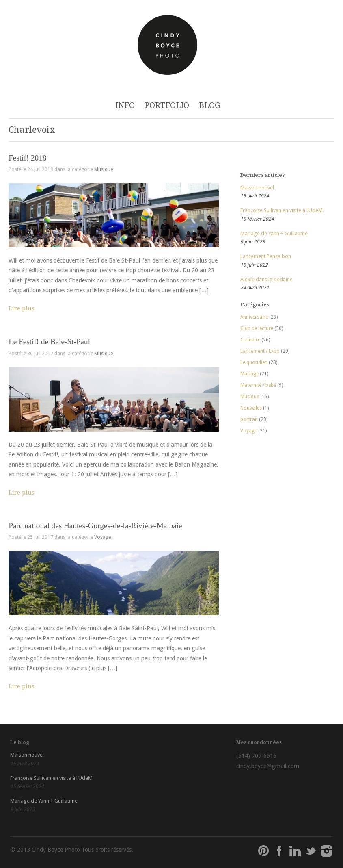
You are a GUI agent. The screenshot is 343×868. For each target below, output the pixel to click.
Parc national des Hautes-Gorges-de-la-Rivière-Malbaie (95, 526)
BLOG (210, 105)
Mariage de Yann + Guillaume (274, 233)
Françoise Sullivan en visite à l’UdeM (282, 210)
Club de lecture (257, 328)
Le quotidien (254, 362)
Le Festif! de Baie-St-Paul (49, 342)
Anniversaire (254, 317)
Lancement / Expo (260, 351)
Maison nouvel (257, 188)
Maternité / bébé (258, 385)
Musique (104, 169)
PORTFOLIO (167, 105)
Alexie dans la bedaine (266, 279)
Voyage (102, 537)
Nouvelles (251, 408)
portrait (249, 419)
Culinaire (250, 340)
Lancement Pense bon (266, 256)
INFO (125, 105)
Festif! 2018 (27, 158)
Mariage (249, 374)
